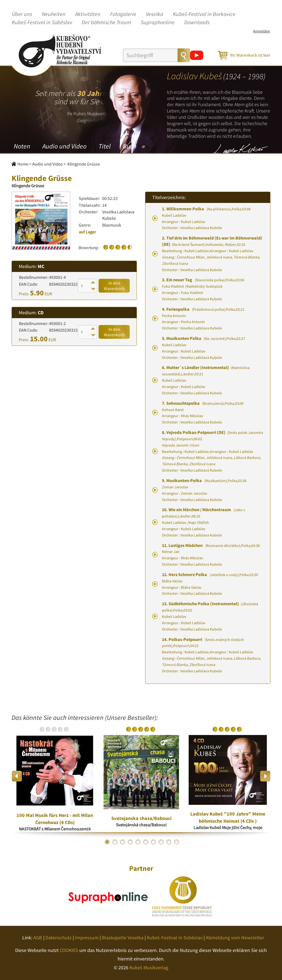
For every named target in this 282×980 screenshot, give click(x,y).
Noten (22, 146)
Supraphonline (158, 23)
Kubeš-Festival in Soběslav (42, 23)
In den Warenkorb (114, 286)
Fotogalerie (123, 14)
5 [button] (138, 842)
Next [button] (265, 776)
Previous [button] (17, 776)
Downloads (197, 23)
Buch (130, 146)
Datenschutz (59, 938)
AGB (38, 938)
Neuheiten (54, 14)
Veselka (155, 14)
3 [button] (123, 842)
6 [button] (146, 842)
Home (23, 164)
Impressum (87, 938)
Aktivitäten (88, 14)
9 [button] (169, 842)
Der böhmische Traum (106, 23)
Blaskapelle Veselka (123, 938)
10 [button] (177, 842)
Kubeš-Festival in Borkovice (204, 14)
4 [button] (130, 842)
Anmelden (262, 31)
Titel (105, 146)
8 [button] (161, 842)
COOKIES (69, 950)
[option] (55, 776)
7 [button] (153, 842)
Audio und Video (64, 146)
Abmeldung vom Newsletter (235, 938)
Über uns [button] (22, 14)
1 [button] (107, 842)
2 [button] (115, 842)
